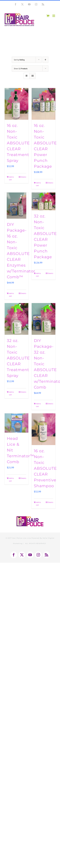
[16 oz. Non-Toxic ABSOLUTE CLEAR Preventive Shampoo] (44, 429)
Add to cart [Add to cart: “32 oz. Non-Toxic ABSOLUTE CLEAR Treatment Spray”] (11, 393)
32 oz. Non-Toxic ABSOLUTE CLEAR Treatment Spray (18, 358)
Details (23, 177)
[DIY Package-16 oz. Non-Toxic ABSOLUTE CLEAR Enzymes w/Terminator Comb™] (16, 206)
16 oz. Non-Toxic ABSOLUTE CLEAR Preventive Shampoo (45, 468)
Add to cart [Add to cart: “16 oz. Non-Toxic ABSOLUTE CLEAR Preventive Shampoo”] (38, 504)
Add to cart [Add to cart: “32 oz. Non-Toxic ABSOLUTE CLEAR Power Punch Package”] (38, 275)
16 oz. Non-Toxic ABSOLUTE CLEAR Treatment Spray (18, 143)
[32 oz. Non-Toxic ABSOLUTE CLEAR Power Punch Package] (44, 201)
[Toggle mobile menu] (54, 16)
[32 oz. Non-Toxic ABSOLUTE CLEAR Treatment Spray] (16, 319)
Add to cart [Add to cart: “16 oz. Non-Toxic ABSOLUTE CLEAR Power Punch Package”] (38, 184)
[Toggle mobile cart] (48, 16)
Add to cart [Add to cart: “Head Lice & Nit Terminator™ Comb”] (11, 480)
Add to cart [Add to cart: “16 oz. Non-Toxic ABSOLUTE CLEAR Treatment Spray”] (11, 178)
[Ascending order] (45, 60)
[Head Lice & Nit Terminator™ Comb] (16, 423)
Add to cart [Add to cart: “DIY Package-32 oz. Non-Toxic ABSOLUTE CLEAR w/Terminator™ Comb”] (38, 405)
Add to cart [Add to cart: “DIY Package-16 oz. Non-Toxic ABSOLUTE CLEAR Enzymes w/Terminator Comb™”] (11, 295)
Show (21, 69)
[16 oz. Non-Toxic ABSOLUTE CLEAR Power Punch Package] (44, 104)
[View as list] (32, 76)
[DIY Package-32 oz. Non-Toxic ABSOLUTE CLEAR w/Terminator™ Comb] (44, 319)
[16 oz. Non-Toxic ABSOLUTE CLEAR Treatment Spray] (16, 104)
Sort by (19, 60)
